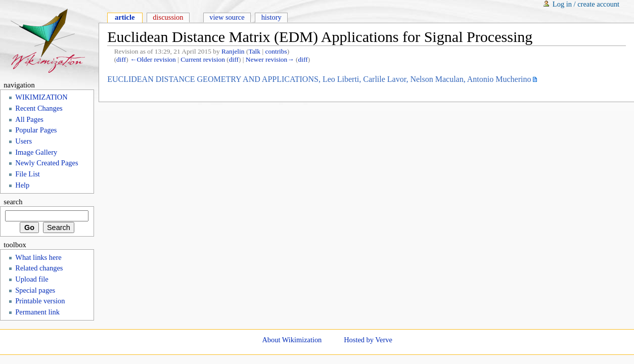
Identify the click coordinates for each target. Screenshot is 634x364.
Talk (254, 51)
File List (28, 174)
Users (24, 141)
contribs (276, 51)
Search (13, 202)
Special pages (35, 290)
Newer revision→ (270, 59)
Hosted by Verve (368, 340)
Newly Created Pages (47, 163)
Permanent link (37, 312)
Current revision (203, 59)
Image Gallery (36, 152)
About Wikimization (292, 340)
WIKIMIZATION (41, 97)
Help (22, 185)
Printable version (40, 301)
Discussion (168, 17)
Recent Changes (39, 108)
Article (125, 17)
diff (121, 59)
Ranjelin (233, 51)
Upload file (32, 279)
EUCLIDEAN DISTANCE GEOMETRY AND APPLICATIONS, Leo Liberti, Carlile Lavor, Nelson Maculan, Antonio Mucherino (319, 79)
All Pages (29, 119)
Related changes (39, 268)
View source (227, 17)
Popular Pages (36, 130)
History (271, 17)
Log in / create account (586, 4)
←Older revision (153, 59)
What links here (38, 257)
